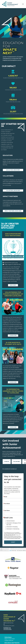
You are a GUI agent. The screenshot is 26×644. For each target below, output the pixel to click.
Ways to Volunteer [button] (10, 639)
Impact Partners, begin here (13, 211)
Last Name (7, 511)
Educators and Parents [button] (12, 643)
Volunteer (16, 462)
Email (6, 497)
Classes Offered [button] (9, 641)
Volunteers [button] (8, 637)
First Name (7, 504)
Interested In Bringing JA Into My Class (14, 524)
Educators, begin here (13, 170)
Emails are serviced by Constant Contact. (13, 538)
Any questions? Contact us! (9, 469)
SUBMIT (13, 542)
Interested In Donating (12, 527)
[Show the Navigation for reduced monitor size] (23, 4)
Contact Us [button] (7, 628)
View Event (13, 285)
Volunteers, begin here (13, 190)
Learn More (13, 335)
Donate (7, 462)
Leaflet (10, 551)
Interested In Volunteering (13, 529)
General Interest (11, 521)
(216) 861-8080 (7, 629)
